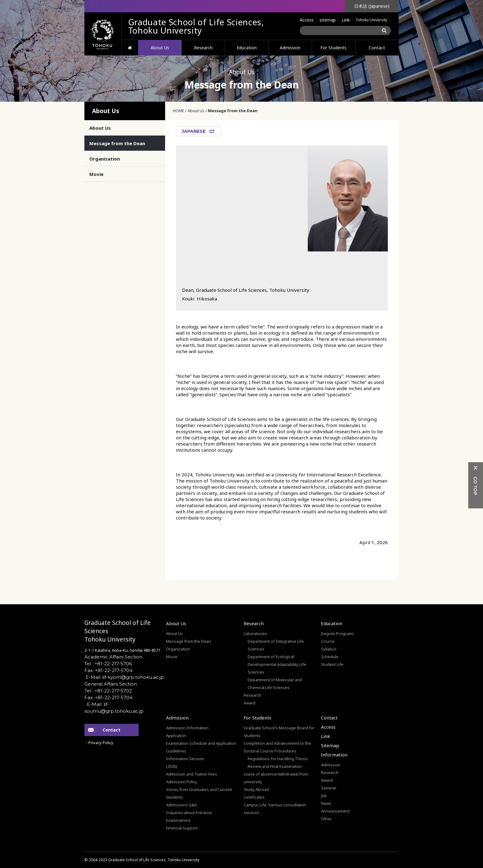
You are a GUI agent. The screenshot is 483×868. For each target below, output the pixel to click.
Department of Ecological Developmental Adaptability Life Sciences (277, 664)
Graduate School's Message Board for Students (279, 732)
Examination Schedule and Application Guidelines (201, 747)
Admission (290, 48)
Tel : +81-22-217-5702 (108, 691)
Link (346, 20)
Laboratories (255, 634)
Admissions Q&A (181, 805)
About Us (160, 48)
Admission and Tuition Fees (192, 774)
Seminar (329, 788)
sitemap (328, 20)
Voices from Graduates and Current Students (199, 793)
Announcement (335, 811)
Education (247, 48)
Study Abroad (256, 789)
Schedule (330, 657)
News (326, 803)
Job (324, 796)
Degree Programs (338, 634)
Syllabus (329, 649)
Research (203, 48)
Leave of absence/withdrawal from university (276, 778)
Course (328, 641)
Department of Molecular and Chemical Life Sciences (275, 684)
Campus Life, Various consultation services (275, 809)
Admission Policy (182, 782)
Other (326, 819)
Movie (96, 174)
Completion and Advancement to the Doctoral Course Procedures (277, 747)
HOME (130, 48)
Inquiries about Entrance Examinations (189, 816)
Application (176, 736)
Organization (105, 159)
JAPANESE (194, 131)
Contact (377, 48)
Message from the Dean (233, 111)
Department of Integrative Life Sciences (276, 645)
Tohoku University (371, 20)
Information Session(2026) (185, 762)
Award (250, 703)
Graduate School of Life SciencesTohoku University (118, 631)
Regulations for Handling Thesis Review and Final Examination (278, 762)
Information (334, 755)
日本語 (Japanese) (372, 6)
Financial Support (182, 828)
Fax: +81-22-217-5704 (108, 670)
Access (307, 20)
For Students (333, 48)
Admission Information (187, 728)
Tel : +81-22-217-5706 (108, 664)
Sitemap (330, 745)
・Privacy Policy (99, 743)
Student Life (332, 664)
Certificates (254, 797)
